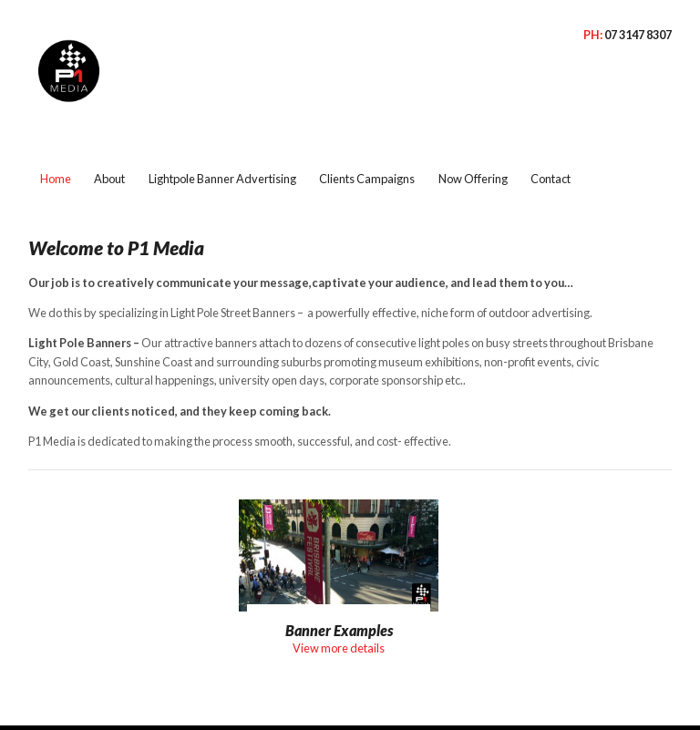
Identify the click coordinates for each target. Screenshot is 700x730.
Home (56, 139)
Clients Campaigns (367, 139)
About (109, 139)
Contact (551, 139)
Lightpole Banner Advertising (222, 139)
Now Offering (473, 139)
